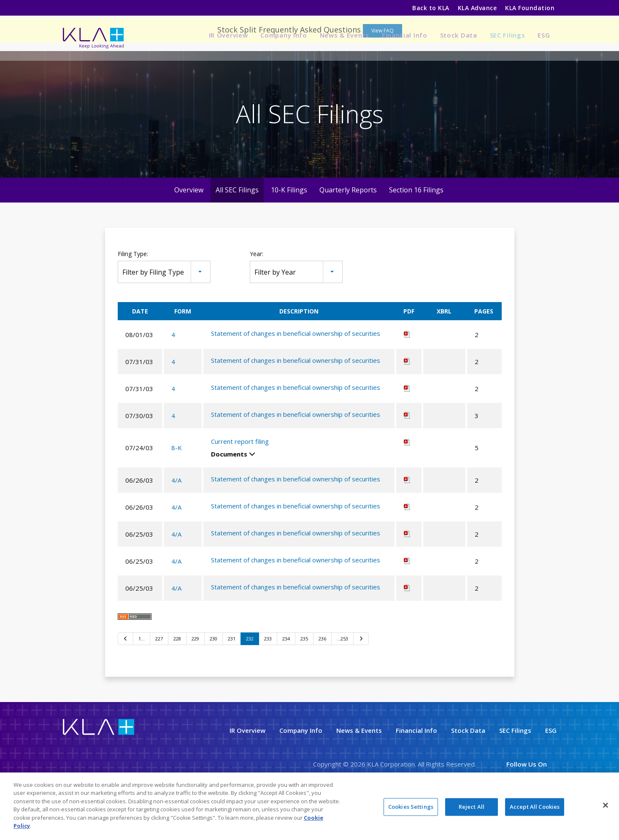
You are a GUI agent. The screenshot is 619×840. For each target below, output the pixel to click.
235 (304, 675)
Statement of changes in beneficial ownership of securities (296, 370)
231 (232, 675)
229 (195, 675)
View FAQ (382, 67)
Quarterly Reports (348, 226)
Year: (257, 290)
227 (159, 675)
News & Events (345, 35)
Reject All (472, 807)
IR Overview (228, 35)
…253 (342, 675)
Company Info (284, 35)
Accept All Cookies (535, 807)
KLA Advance (477, 8)
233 (268, 675)
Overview (189, 226)
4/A (176, 516)
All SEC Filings (237, 226)
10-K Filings (289, 226)
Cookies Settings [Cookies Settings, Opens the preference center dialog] (411, 807)
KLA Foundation (531, 8)
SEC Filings (508, 35)
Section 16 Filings (416, 226)
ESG (544, 35)
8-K (177, 484)
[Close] (605, 806)
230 (214, 675)
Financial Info (405, 35)
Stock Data (459, 35)
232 (250, 675)
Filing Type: (133, 290)
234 (286, 675)
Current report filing (240, 478)
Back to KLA (431, 8)
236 (322, 675)
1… (142, 675)
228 (177, 675)
